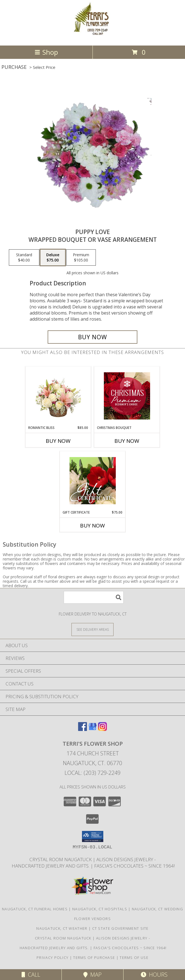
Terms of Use (134, 958)
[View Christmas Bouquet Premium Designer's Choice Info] (127, 396)
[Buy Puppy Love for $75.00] (92, 337)
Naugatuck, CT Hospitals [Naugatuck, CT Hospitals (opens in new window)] (100, 909)
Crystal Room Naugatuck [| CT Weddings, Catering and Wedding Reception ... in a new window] (61, 859)
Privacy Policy (52, 958)
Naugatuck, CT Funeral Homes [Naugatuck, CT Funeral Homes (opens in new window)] (35, 909)
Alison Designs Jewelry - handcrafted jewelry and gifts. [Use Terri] (83, 863)
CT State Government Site (120, 928)
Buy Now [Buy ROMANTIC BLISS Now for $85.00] (58, 441)
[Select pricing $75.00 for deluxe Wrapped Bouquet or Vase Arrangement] (53, 258)
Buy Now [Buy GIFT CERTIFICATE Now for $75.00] (92, 526)
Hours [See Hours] (154, 975)
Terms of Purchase (94, 958)
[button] (93, 836)
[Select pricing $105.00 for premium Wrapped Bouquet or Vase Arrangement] (81, 258)
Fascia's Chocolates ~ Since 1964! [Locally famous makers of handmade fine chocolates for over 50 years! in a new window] (134, 866)
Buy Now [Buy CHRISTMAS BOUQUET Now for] (127, 441)
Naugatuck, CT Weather (62, 928)
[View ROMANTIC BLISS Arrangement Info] (58, 396)
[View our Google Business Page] (92, 729)
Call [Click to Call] (31, 975)
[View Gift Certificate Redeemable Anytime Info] (93, 481)
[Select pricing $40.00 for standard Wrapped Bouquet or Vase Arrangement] (24, 258)
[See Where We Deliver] (92, 629)
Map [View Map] (92, 975)
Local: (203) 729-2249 (92, 773)
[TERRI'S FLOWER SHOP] (92, 37)
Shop (46, 52)
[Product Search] (94, 597)
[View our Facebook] (83, 729)
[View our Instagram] (102, 729)
